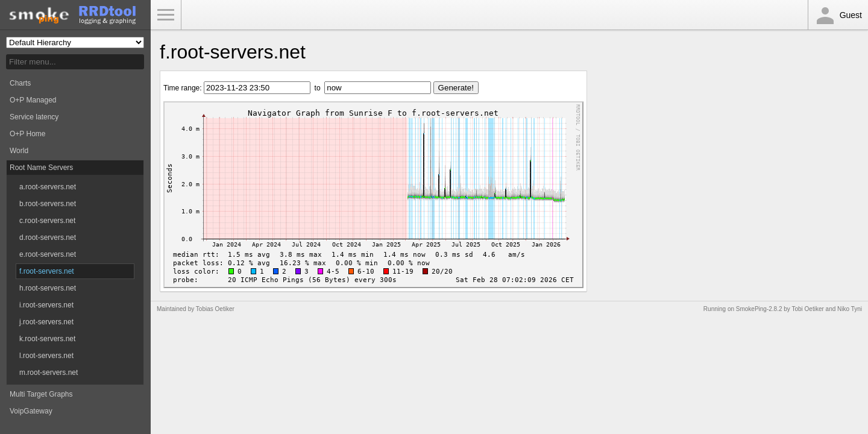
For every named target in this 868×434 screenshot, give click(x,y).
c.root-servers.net (47, 221)
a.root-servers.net (48, 187)
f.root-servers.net (47, 271)
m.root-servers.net (49, 373)
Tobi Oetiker (807, 309)
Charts (20, 83)
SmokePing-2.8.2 (759, 309)
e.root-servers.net (48, 254)
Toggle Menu (166, 15)
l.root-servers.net (46, 356)
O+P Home (27, 134)
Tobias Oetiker (215, 309)
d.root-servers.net (48, 237)
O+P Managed (33, 100)
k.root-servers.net (47, 339)
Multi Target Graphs (41, 394)
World (19, 151)
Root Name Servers (41, 168)
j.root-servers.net (46, 322)
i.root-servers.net (46, 305)
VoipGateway (31, 411)
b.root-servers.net (48, 204)
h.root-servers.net (48, 288)
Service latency (34, 117)
